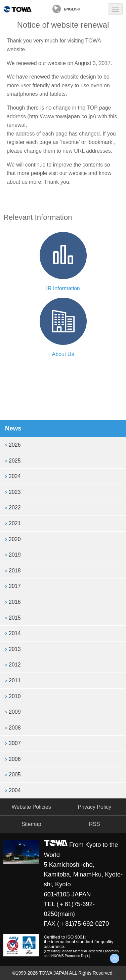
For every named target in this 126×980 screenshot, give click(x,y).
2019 (15, 555)
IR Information (63, 288)
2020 (15, 539)
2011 (15, 680)
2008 (15, 728)
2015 (15, 618)
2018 (15, 571)
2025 (15, 461)
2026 (15, 445)
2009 (15, 712)
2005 (15, 775)
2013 (15, 649)
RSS (95, 824)
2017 (15, 586)
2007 (15, 743)
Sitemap (31, 824)
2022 (15, 508)
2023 (15, 492)
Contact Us (95, 9)
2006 (15, 759)
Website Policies (31, 807)
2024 (15, 476)
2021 (15, 523)
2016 (15, 602)
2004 (15, 790)
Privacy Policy (94, 807)
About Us (63, 354)
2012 (15, 665)
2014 (15, 633)
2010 (15, 696)
